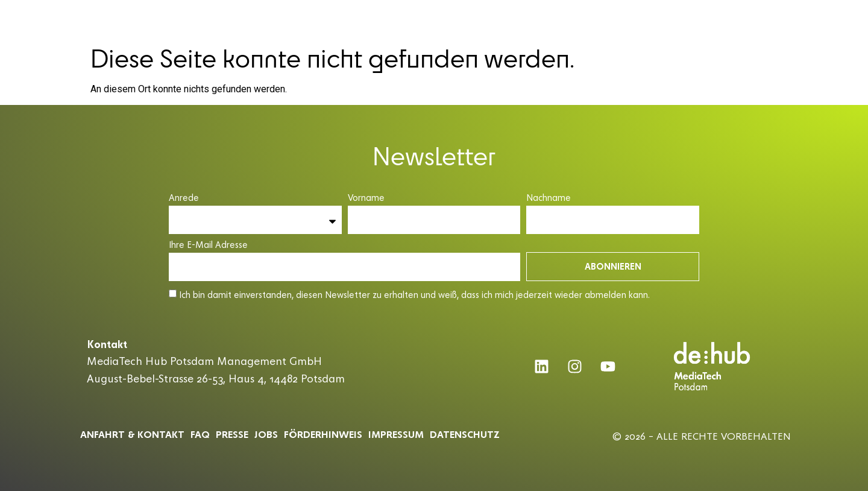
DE (813, 19)
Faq (200, 434)
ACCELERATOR (392, 20)
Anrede (184, 198)
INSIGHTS (654, 20)
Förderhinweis (323, 434)
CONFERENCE (466, 20)
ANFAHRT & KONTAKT (132, 434)
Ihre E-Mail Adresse (208, 245)
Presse (232, 434)
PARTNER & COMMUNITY (565, 20)
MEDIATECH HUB (311, 20)
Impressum (396, 434)
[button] (854, 17)
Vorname (366, 198)
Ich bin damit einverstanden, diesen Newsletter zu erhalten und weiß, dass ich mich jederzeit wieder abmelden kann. (414, 295)
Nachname (549, 198)
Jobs (266, 434)
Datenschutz (465, 434)
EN (835, 19)
